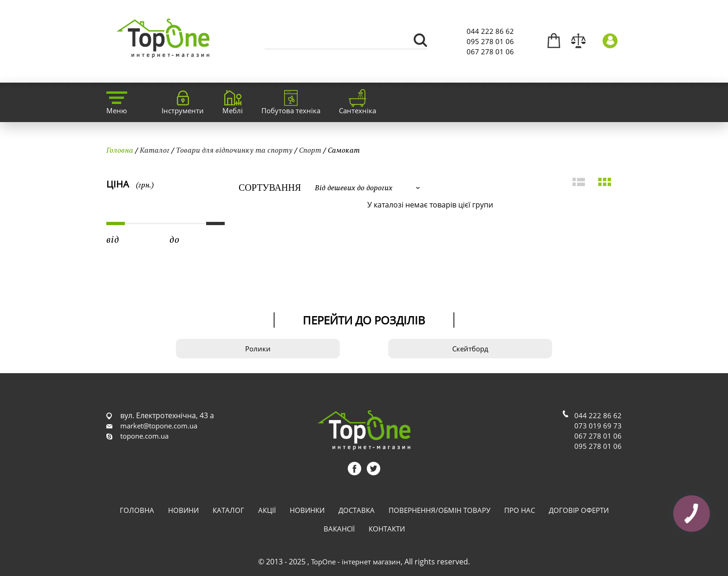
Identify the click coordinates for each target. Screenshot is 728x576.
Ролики (258, 349)
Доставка (357, 510)
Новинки (307, 510)
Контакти (387, 529)
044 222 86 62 (490, 31)
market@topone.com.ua (159, 426)
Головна (120, 150)
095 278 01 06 (490, 41)
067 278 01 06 (490, 52)
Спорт (310, 150)
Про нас (520, 510)
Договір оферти (579, 510)
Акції (267, 510)
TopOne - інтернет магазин (356, 562)
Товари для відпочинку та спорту (234, 150)
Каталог (155, 150)
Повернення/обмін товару (439, 510)
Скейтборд (470, 349)
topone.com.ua (144, 436)
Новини (183, 510)
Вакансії (339, 529)
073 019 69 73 (598, 426)
